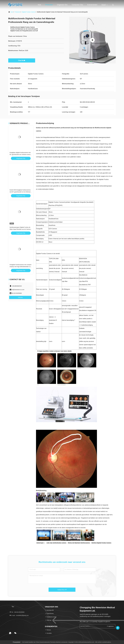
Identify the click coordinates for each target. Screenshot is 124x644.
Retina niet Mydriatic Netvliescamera (79, 543)
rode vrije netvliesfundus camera (56, 543)
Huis (39, 5)
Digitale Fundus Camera (29, 12)
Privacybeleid (17, 642)
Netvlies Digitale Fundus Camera (101, 543)
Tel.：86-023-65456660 (17, 612)
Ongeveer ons (62, 5)
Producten (49, 5)
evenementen (92, 5)
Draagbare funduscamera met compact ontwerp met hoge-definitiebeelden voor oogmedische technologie (21, 267)
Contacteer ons (77, 5)
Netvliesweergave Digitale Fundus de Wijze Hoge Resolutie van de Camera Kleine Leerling (20, 229)
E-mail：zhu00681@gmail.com (19, 615)
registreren (110, 626)
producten (17, 12)
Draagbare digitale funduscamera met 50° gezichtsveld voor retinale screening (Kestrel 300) (21, 155)
